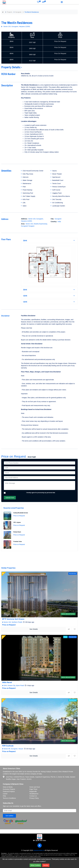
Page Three (33, 789)
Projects (10, 12)
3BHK (49, 240)
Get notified (9, 816)
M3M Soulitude (8, 746)
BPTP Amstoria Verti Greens (13, 619)
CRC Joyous (17, 522)
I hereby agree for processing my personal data (41, 493)
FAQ (4, 796)
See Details (34, 629)
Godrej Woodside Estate (21, 513)
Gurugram (18, 12)
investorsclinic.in (39, 850)
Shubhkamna (34, 794)
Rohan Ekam (17, 532)
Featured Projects (9, 791)
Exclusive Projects (9, 789)
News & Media (8, 787)
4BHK (49, 296)
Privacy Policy (34, 798)
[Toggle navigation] (62, 2)
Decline (46, 865)
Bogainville (33, 791)
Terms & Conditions (9, 798)
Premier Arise (18, 541)
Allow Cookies (35, 865)
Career (5, 794)
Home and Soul (35, 787)
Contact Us (33, 796)
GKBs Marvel (7, 682)
